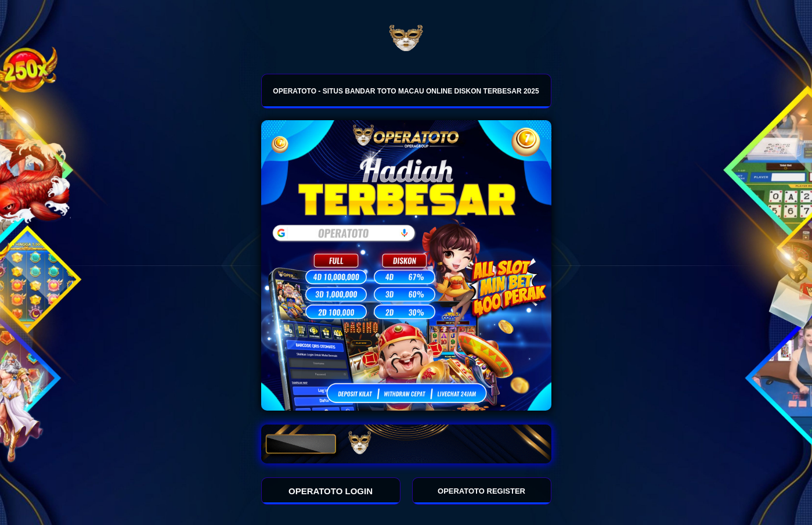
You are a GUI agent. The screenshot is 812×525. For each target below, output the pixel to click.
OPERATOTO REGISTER (481, 491)
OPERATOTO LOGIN (331, 491)
